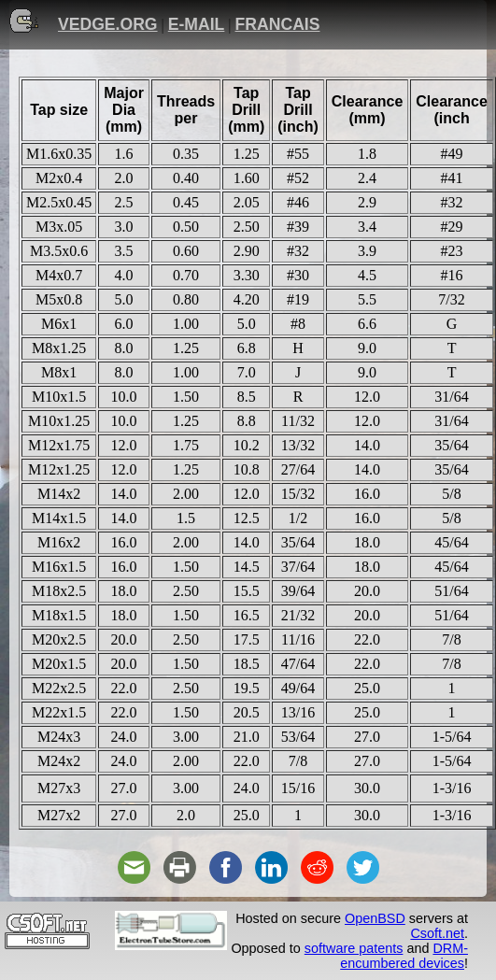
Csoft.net (437, 933)
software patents (354, 948)
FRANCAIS (278, 24)
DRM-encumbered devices (404, 956)
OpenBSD (375, 918)
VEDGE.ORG (108, 24)
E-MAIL (197, 24)
